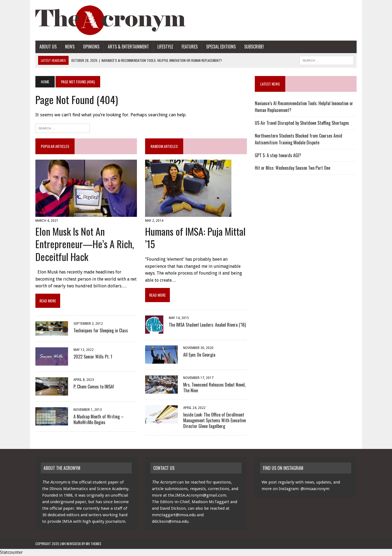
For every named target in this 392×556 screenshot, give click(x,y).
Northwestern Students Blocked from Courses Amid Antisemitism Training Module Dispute (298, 139)
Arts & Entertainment (128, 47)
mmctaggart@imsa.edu (174, 515)
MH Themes (94, 544)
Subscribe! (254, 47)
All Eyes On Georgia (199, 355)
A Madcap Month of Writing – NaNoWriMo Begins (99, 419)
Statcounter (11, 552)
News (70, 47)
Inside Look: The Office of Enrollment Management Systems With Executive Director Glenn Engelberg (215, 420)
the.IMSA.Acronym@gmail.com (197, 495)
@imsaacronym (315, 489)
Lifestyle (165, 47)
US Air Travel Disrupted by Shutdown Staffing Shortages (302, 123)
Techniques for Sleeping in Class (101, 330)
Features (190, 47)
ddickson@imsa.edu (170, 521)
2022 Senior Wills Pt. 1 (93, 357)
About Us (48, 47)
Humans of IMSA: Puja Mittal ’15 (195, 238)
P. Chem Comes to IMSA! (94, 387)
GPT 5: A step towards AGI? (278, 155)
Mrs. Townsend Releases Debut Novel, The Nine (214, 388)
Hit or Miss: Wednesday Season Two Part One (293, 168)
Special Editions (221, 47)
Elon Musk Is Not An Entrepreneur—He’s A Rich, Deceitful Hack (85, 244)
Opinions (91, 47)
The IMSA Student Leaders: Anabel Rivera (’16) (207, 325)
